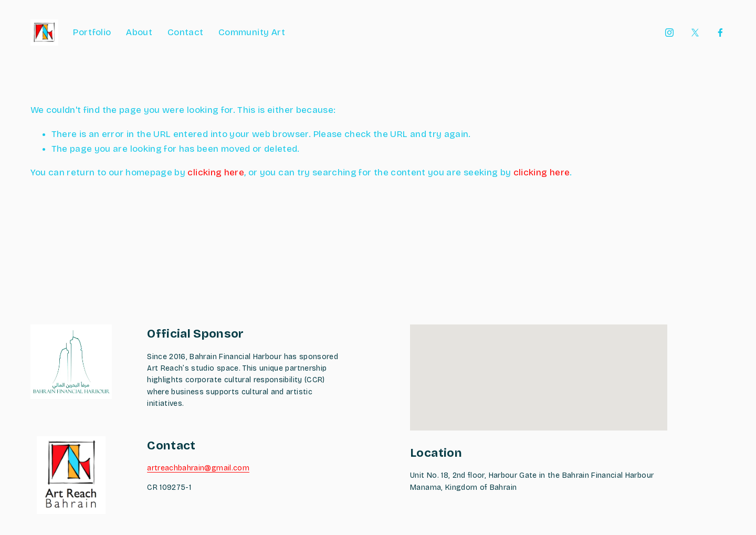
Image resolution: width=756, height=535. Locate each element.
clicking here (216, 172)
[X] (695, 33)
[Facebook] (720, 33)
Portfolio (92, 32)
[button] (539, 368)
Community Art (252, 32)
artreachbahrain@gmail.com (198, 468)
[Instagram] (669, 33)
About (139, 32)
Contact (185, 32)
